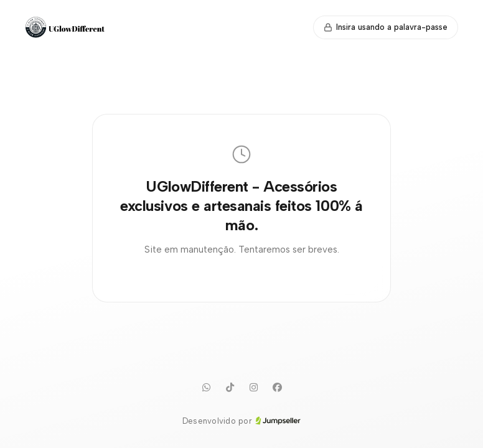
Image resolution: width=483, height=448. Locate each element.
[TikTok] (230, 388)
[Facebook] (277, 388)
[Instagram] (253, 388)
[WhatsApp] (206, 388)
